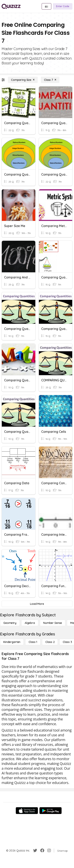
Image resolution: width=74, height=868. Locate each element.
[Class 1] (33, 642)
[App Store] (27, 811)
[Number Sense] (53, 623)
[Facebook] (42, 851)
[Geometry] (10, 623)
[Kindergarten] (12, 642)
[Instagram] (49, 851)
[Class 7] (50, 80)
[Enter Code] (63, 6)
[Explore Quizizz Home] (11, 6)
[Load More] (37, 604)
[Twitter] (35, 851)
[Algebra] (30, 623)
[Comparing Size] (23, 80)
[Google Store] (51, 811)
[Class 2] (50, 642)
